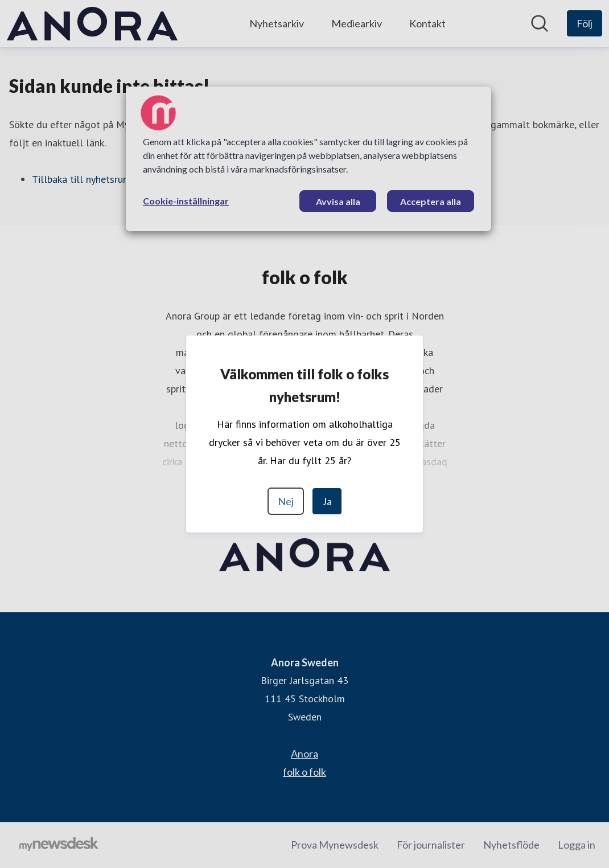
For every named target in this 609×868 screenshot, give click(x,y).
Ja (327, 501)
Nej (286, 501)
